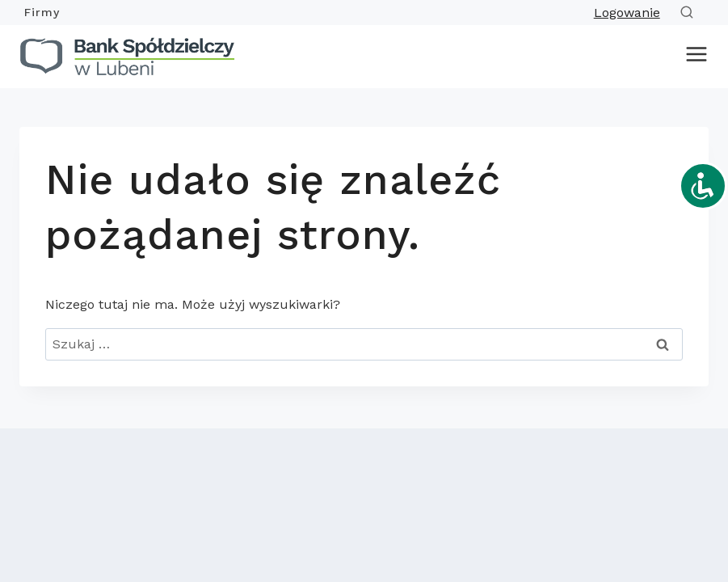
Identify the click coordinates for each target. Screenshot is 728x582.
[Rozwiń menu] (693, 57)
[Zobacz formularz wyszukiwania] (690, 12)
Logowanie (627, 13)
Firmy (42, 12)
